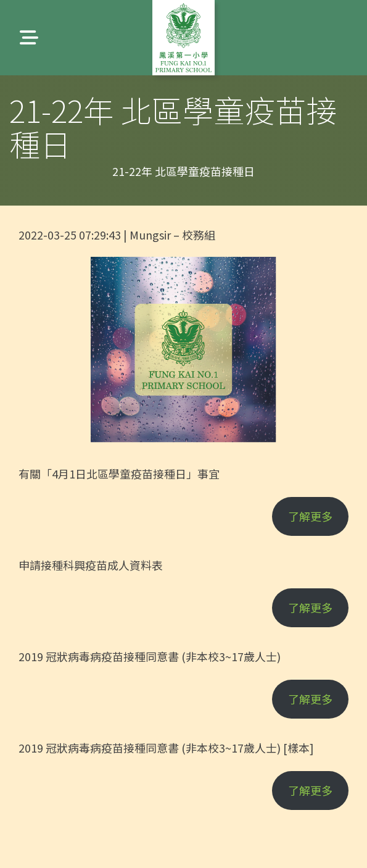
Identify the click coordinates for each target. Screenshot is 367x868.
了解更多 (310, 516)
